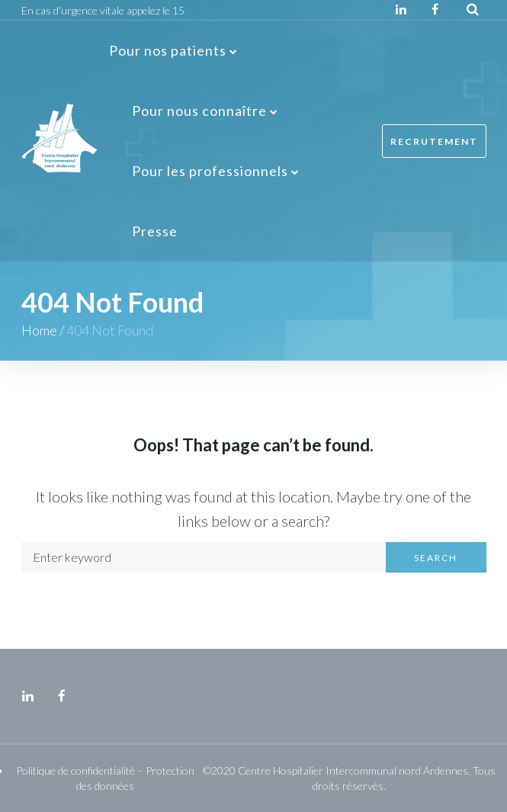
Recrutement (434, 141)
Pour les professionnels (210, 171)
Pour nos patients (168, 50)
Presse (155, 231)
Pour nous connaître (199, 111)
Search (436, 558)
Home (39, 330)
